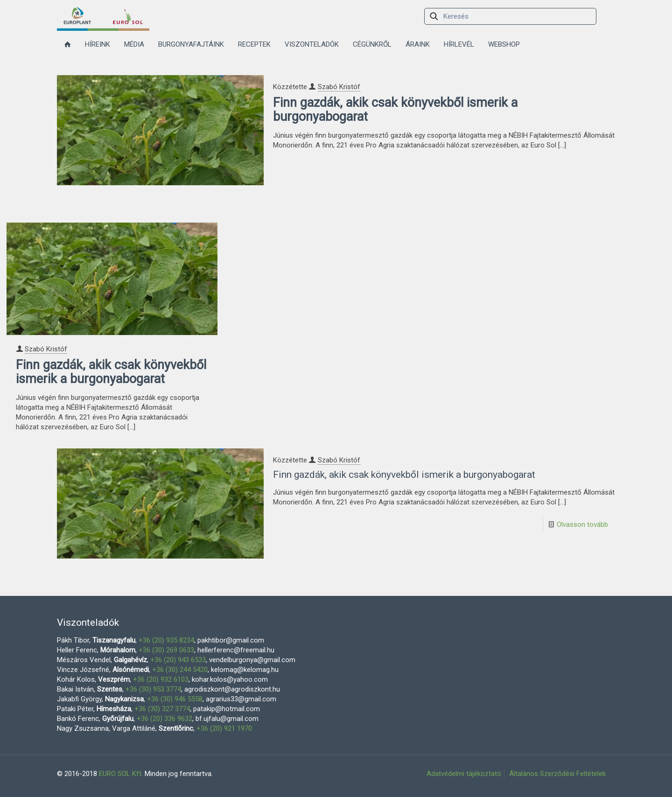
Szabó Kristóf (339, 87)
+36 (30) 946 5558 (175, 699)
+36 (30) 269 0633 (166, 650)
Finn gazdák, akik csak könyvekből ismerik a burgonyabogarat (395, 110)
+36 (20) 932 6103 (161, 679)
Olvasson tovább (582, 524)
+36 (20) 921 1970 (224, 728)
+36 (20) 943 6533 (178, 660)
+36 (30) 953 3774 (153, 689)
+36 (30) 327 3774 (162, 709)
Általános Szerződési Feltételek (557, 774)
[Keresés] (510, 16)
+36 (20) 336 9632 (164, 719)
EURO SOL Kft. (121, 774)
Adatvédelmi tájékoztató (464, 774)
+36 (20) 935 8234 (166, 640)
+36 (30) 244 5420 (180, 670)
